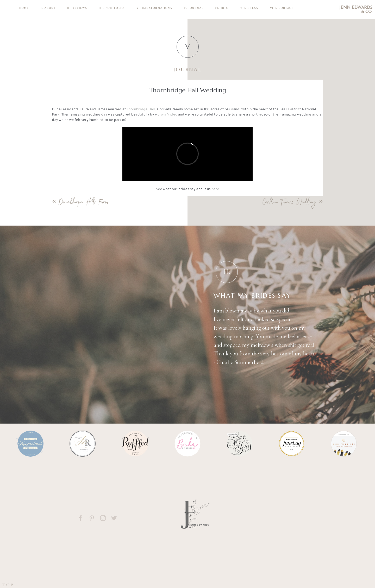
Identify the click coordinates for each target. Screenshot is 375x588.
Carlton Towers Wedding (289, 203)
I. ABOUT (48, 8)
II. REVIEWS (77, 8)
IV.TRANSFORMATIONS (154, 8)
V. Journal (194, 8)
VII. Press (249, 8)
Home (24, 8)
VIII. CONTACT (282, 8)
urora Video (167, 114)
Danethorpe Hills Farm (84, 203)
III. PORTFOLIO (111, 8)
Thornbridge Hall (141, 109)
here (215, 189)
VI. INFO (222, 8)
